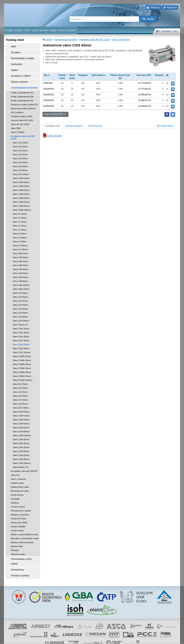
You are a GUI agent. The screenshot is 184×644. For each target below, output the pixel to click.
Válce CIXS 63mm (121, 40)
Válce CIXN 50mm (21, 445)
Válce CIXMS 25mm (22, 350)
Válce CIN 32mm (20, 294)
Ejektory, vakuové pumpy (22, 536)
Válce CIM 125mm (21, 282)
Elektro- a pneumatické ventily (24, 528)
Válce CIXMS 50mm (22, 362)
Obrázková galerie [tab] (74, 126)
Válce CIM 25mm (20, 255)
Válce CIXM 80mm (21, 425)
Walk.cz (27, 640)
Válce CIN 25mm (20, 290)
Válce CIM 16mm (20, 247)
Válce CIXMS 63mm (22, 366)
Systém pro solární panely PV (24, 98)
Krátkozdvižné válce (20, 480)
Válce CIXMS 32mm (22, 354)
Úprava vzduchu (18, 76)
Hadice (13, 66)
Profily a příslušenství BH (22, 90)
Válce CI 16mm (20, 207)
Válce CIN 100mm (21, 314)
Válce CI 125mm (20, 243)
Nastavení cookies (41, 640)
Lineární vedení (18, 500)
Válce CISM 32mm (21, 183)
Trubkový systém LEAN (21, 110)
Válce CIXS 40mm (21, 330)
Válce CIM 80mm (20, 275)
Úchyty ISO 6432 (19, 512)
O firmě (27, 30)
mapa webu (143, 640)
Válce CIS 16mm (20, 136)
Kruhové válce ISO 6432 (22, 114)
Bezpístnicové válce (20, 484)
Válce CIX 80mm (20, 397)
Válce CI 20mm (20, 211)
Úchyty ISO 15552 (19, 516)
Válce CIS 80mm (20, 164)
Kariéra (62, 30)
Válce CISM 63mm (21, 195)
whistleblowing (111, 640)
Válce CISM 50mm (21, 191)
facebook (124, 640)
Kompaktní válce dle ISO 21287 (94, 40)
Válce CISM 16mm (21, 172)
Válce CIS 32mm (20, 148)
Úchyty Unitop (17, 524)
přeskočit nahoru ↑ (170, 640)
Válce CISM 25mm (21, 180)
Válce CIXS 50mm (21, 334)
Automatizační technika (66, 40)
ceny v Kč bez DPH (54, 114)
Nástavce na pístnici (20, 508)
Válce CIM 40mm (20, 263)
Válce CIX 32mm (20, 381)
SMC (12, 46)
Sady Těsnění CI (20, 318)
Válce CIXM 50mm (21, 417)
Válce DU (15, 468)
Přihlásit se (154, 8)
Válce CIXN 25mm (21, 433)
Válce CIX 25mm (20, 377)
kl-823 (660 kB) (52, 136)
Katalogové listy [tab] (52, 126)
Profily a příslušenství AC (22, 86)
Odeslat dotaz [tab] (165, 126)
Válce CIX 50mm (20, 389)
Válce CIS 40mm (20, 152)
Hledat (148, 19)
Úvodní (49, 40)
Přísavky (15, 544)
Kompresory (16, 557)
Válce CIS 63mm (20, 160)
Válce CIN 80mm (20, 310)
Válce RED (16, 122)
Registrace (170, 8)
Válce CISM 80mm (21, 199)
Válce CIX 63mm (20, 393)
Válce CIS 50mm (20, 156)
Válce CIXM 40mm (21, 413)
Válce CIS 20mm (20, 140)
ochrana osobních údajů (81, 640)
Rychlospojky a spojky (20, 56)
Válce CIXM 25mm (21, 405)
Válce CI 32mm (20, 219)
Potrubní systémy (18, 562)
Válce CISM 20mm (21, 176)
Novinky (18, 30)
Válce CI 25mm (20, 215)
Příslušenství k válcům (21, 504)
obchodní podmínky (60, 640)
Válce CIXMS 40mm (22, 358)
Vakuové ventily (18, 548)
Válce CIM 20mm (20, 251)
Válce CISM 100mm (22, 203)
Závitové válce (17, 476)
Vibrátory (15, 496)
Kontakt (53, 30)
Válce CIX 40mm (20, 385)
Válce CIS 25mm (20, 144)
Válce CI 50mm (20, 227)
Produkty (9, 30)
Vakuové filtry (17, 540)
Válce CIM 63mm (20, 271)
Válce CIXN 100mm (22, 457)
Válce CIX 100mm (21, 401)
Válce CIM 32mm (20, 259)
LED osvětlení (17, 106)
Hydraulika (15, 61)
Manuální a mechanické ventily (25, 532)
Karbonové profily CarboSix (23, 102)
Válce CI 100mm (20, 239)
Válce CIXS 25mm (21, 322)
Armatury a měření (19, 71)
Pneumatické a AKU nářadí (23, 552)
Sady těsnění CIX (21, 461)
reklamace (98, 640)
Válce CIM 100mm (21, 278)
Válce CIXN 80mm (21, 453)
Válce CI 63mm (20, 231)
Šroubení (14, 51)
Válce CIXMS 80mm (22, 369)
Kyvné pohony (17, 488)
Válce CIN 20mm (20, 286)
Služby (34, 30)
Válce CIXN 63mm (21, 449)
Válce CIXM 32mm (21, 409)
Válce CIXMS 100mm (22, 373)
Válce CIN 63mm (20, 306)
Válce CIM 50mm (20, 267)
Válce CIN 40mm (20, 298)
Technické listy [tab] (95, 126)
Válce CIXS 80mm (21, 342)
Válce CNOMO (18, 126)
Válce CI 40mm (20, 223)
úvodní (133, 640)
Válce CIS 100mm (21, 168)
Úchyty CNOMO (18, 520)
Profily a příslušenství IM (22, 94)
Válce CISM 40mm (21, 187)
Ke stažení (71, 30)
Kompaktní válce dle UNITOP (24, 464)
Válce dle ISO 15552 (20, 118)
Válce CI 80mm (20, 235)
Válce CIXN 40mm (21, 441)
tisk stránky (155, 640)
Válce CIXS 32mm (21, 326)
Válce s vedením (18, 472)
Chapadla (15, 492)
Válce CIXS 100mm (21, 346)
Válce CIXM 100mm (22, 429)
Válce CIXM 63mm (21, 421)
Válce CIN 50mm (20, 302)
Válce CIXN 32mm (21, 437)
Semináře (44, 30)
